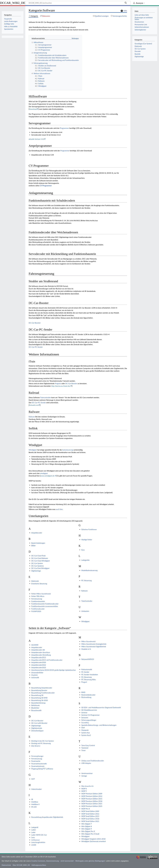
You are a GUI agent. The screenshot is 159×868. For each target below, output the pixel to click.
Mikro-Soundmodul (88, 641)
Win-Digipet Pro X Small (90, 834)
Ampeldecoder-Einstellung (41, 655)
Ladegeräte (85, 560)
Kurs (83, 550)
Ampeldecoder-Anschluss (41, 652)
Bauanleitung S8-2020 (40, 700)
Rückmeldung (86, 697)
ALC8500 (35, 645)
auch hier (59, 509)
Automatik (35, 677)
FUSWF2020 (36, 611)
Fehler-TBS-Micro (38, 596)
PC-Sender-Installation (90, 675)
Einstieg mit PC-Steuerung (41, 743)
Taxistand (85, 748)
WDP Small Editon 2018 (90, 819)
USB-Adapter (86, 763)
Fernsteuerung (37, 599)
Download (33, 109)
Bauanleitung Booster (39, 690)
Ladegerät (35, 827)
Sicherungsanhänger (89, 720)
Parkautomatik (87, 669)
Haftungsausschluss (39, 865)
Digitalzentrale (37, 728)
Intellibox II (35, 804)
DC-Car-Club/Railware (40, 558)
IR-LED (34, 807)
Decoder (138, 51)
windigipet (44, 473)
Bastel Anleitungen (38, 543)
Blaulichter (35, 708)
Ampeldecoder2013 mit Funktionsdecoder (47, 660)
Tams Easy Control (88, 745)
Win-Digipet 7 (87, 824)
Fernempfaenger (37, 756)
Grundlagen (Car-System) (143, 44)
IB (32, 799)
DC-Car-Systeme (38, 566)
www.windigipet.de (48, 476)
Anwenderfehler (37, 673)
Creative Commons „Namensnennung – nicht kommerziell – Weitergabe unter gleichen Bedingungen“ (68, 861)
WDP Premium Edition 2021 (92, 804)
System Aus (86, 733)
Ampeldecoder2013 (39, 657)
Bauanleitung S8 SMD (39, 698)
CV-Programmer (46, 186)
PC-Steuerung (87, 580)
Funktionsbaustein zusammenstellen (45, 606)
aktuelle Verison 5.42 (36, 139)
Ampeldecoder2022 (39, 665)
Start (83, 728)
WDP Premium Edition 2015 (92, 799)
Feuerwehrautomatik (39, 764)
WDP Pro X (86, 809)
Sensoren (85, 718)
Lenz (33, 837)
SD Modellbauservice (89, 710)
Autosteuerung (68, 450)
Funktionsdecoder (38, 609)
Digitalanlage (36, 571)
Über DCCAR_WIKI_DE (21, 865)
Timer (84, 750)
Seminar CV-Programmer (90, 715)
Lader (33, 832)
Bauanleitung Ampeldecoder (42, 688)
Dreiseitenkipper (37, 731)
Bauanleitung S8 (37, 695)
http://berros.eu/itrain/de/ (61, 386)
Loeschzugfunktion (38, 842)
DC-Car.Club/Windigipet (40, 568)
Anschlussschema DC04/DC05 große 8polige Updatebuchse (53, 670)
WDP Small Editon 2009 (90, 811)
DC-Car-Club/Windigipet (41, 561)
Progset (84, 682)
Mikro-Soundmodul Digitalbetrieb (94, 647)
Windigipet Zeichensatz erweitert (94, 841)
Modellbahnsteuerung (89, 570)
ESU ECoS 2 (36, 746)
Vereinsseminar (87, 773)
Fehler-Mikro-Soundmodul (41, 594)
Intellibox (35, 802)
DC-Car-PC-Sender (36, 347)
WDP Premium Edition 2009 (92, 794)
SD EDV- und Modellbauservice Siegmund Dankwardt (101, 707)
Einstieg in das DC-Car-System (43, 741)
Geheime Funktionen (89, 529)
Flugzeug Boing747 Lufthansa (42, 769)
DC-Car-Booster (35, 323)
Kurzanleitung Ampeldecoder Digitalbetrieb (47, 817)
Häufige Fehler (87, 540)
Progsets (58, 383)
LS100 (34, 845)
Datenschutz (6, 865)
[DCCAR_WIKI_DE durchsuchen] (78, 3)
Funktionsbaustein (38, 601)
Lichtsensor (36, 840)
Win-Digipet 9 (87, 829)
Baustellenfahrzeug (38, 703)
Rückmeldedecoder (88, 695)
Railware (32, 417)
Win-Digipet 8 (87, 826)
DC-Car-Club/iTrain (38, 556)
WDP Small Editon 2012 (90, 814)
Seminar (84, 713)
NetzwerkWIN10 (88, 659)
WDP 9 (84, 791)
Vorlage (84, 776)
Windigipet (33, 450)
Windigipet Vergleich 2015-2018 (93, 839)
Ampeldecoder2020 (39, 662)
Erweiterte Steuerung (39, 584)
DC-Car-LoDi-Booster (39, 723)
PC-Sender (85, 672)
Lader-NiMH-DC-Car (39, 835)
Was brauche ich (87, 786)
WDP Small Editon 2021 (90, 821)
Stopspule (85, 730)
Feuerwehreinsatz (38, 766)
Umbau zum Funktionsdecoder (93, 761)
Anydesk (35, 675)
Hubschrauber (37, 789)
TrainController (87, 601)
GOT (33, 779)
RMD (83, 692)
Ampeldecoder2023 (39, 667)
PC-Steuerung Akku (89, 679)
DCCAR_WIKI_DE (13, 3)
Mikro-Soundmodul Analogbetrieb (94, 644)
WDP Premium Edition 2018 (92, 801)
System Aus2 (86, 735)
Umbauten (85, 611)
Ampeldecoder (37, 533)
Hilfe (124, 11)
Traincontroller (45, 397)
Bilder (34, 546)
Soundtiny (85, 723)
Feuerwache (36, 761)
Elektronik (35, 581)
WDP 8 (84, 789)
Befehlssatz (36, 705)
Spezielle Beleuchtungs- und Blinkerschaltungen (99, 725)
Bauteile (137, 54)
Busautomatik (36, 710)
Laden (34, 830)
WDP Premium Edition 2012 (92, 796)
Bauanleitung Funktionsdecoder (43, 693)
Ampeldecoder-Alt (38, 650)
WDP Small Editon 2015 (90, 816)
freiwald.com (34, 405)
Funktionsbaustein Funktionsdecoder (45, 604)
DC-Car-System (37, 563)
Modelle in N (86, 649)
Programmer (64, 128)
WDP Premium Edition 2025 (92, 806)
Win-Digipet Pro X (88, 831)
